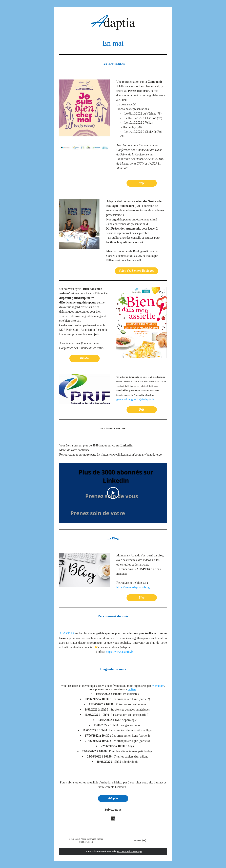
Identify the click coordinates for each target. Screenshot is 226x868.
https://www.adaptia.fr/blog (133, 587)
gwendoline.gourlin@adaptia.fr (135, 399)
